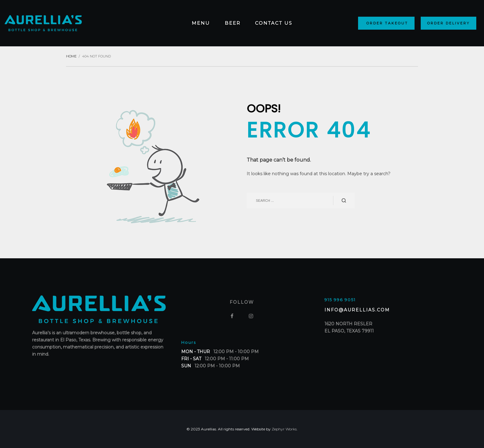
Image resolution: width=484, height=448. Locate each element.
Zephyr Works (284, 429)
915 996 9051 (340, 300)
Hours (189, 342)
